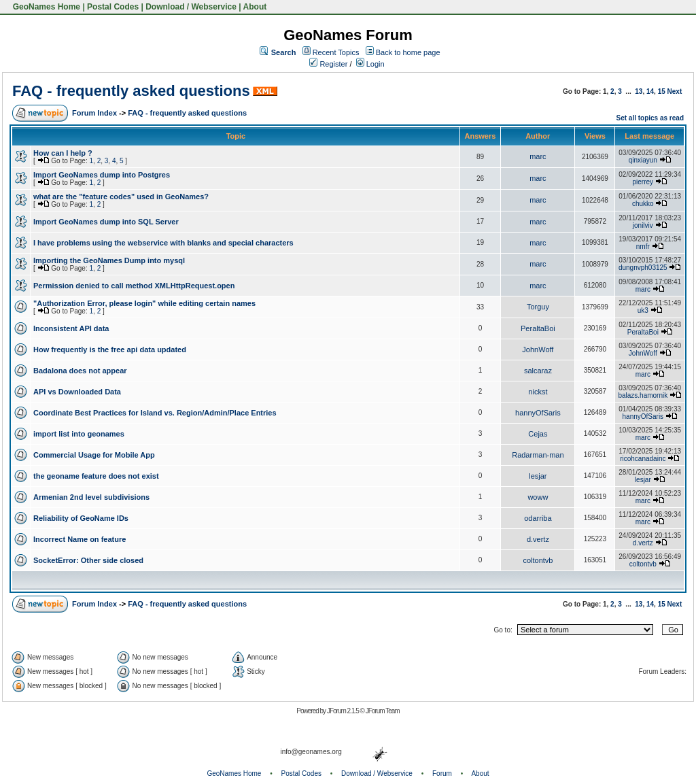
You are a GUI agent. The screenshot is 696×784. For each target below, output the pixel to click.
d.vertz (538, 539)
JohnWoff (538, 350)
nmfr (643, 246)
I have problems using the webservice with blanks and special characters (163, 243)
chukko (643, 204)
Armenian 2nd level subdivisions (91, 497)
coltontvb (538, 560)
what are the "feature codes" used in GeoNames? (121, 197)
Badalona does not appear (80, 371)
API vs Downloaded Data (77, 392)
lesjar (538, 476)
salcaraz (538, 371)
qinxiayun (643, 160)
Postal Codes (113, 7)
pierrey (643, 182)
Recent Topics (336, 52)
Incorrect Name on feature (80, 539)
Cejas (538, 434)
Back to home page (408, 52)
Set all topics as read (650, 118)
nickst (538, 392)
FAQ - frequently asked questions (131, 91)
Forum (442, 773)
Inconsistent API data (71, 328)
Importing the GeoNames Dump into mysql (109, 260)
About (255, 7)
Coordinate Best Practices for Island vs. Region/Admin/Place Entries (155, 413)
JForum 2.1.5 (344, 711)
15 (662, 91)
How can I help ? (63, 153)
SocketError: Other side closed (88, 560)
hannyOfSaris (538, 413)
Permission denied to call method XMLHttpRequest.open (134, 286)
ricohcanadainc (643, 459)
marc (538, 156)
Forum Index (94, 113)
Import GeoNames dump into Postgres (102, 175)
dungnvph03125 (643, 268)
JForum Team (383, 711)
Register (328, 64)
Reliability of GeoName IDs (81, 518)
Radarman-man (538, 455)
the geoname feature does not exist (96, 476)
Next (675, 91)
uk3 (643, 310)
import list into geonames (79, 434)
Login (370, 64)
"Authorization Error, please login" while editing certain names (144, 303)
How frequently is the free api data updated (110, 350)
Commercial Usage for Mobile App (94, 455)
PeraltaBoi (538, 328)
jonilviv (643, 225)
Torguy (538, 307)
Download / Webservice (191, 7)
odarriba (538, 518)
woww (538, 497)
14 (650, 91)
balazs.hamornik (643, 395)
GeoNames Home (45, 7)
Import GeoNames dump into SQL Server (106, 222)
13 (639, 91)
